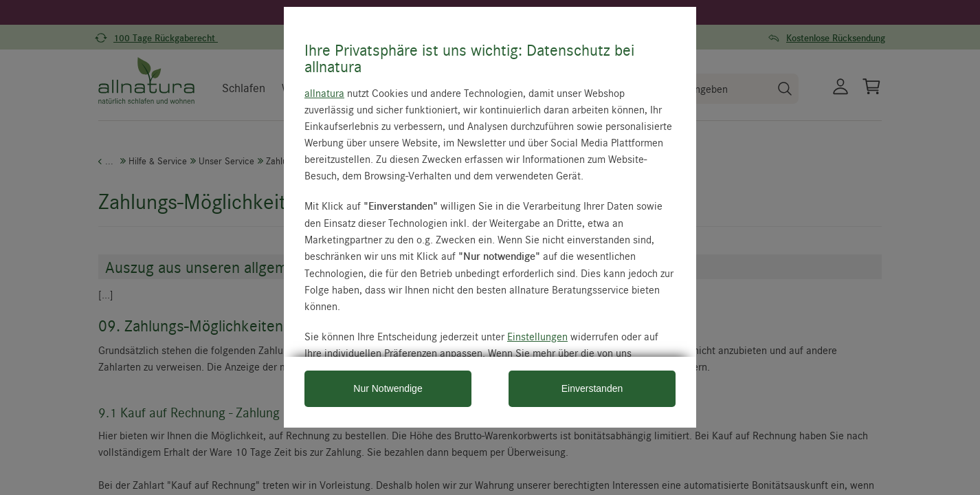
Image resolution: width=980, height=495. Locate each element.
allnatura (324, 93)
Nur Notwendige (388, 388)
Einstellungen (537, 336)
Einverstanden (592, 388)
